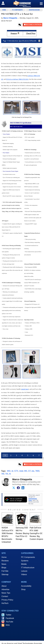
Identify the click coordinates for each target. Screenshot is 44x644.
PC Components (17, 10)
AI (10, 474)
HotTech (5, 603)
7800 (37, 471)
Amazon (14, 33)
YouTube (9, 622)
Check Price (31, 33)
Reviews (5, 561)
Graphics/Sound (34, 10)
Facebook (10, 618)
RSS (8, 625)
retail (21, 471)
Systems (25, 561)
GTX (16, 471)
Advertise (5, 589)
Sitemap (5, 574)
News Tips (6, 593)
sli (12, 471)
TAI (7, 474)
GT (29, 471)
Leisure (24, 571)
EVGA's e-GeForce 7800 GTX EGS (17, 79)
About (4, 586)
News (4, 564)
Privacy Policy (7, 600)
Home (4, 557)
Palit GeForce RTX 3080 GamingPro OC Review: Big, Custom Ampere (36, 533)
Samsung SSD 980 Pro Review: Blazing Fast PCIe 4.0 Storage (22, 533)
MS (26, 471)
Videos (24, 574)
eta (33, 471)
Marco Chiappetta (22, 479)
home (4, 10)
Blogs (4, 568)
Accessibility (26, 586)
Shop (23, 589)
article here (25, 389)
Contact (5, 596)
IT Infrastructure (28, 568)
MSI (9, 471)
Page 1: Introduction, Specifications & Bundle (22, 41)
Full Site (5, 571)
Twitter (9, 615)
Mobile (24, 564)
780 (3, 474)
